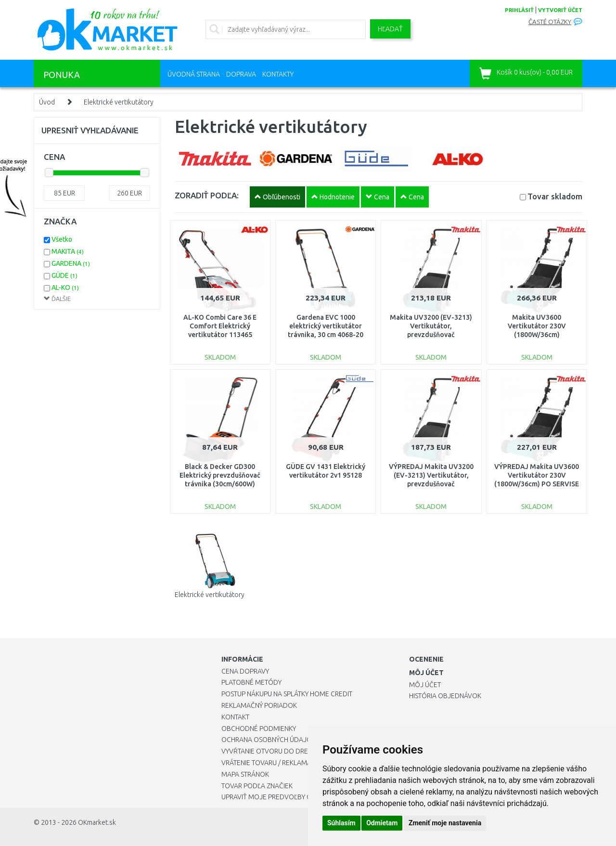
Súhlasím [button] (341, 823)
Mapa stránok (245, 774)
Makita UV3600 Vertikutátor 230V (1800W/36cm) (537, 326)
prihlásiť (519, 10)
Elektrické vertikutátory (119, 102)
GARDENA (71, 263)
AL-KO (65, 287)
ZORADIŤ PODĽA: (207, 195)
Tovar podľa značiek (257, 786)
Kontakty (278, 74)
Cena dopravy (245, 671)
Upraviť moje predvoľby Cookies (278, 797)
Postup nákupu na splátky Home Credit (287, 694)
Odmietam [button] (382, 823)
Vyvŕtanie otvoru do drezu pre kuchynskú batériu (307, 751)
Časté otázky (550, 22)
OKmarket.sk (97, 822)
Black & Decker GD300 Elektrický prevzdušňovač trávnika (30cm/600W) (220, 475)
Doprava (241, 74)
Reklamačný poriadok (259, 705)
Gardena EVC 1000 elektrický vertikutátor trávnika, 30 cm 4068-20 (326, 326)
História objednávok (445, 696)
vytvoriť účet (560, 10)
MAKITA (68, 251)
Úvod (47, 102)
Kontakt (235, 717)
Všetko (62, 239)
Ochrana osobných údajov (269, 740)
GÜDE (64, 275)
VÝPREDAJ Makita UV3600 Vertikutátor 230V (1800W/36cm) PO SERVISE (537, 475)
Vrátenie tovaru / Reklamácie (271, 763)
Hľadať (390, 29)
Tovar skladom (555, 196)
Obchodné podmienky (259, 729)
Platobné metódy (251, 682)
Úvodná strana (194, 74)
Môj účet (425, 685)
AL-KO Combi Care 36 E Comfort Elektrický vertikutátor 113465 (220, 326)
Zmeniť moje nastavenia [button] (445, 823)
